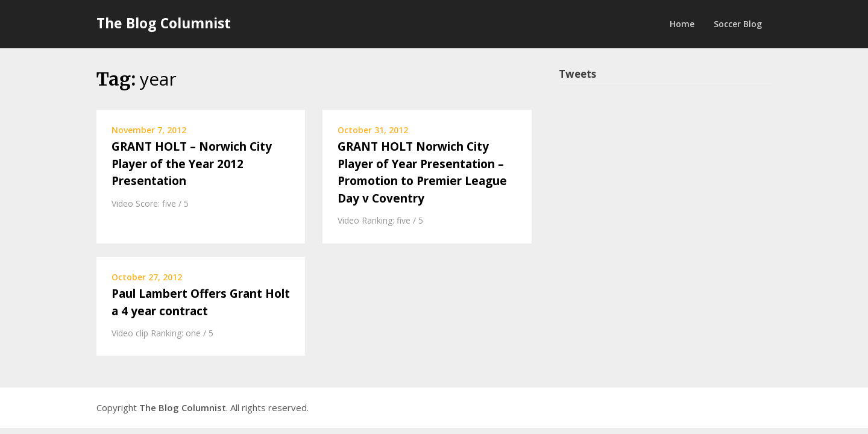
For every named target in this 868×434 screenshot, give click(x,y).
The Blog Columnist (164, 23)
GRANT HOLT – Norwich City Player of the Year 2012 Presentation (192, 164)
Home (682, 24)
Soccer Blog (738, 24)
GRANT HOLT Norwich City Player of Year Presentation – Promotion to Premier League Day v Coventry (422, 172)
